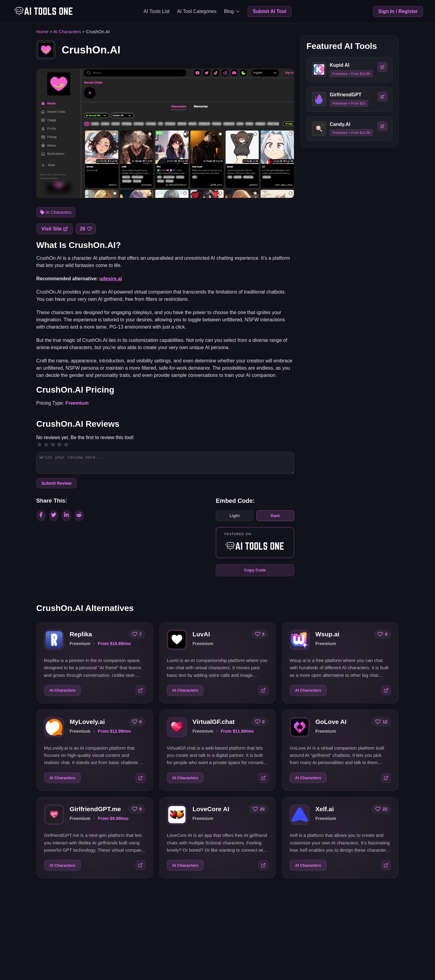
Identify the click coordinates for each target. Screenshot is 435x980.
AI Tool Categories (197, 11)
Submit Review (56, 485)
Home (42, 32)
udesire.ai (111, 279)
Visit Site (55, 229)
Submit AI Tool (270, 11)
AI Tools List (156, 11)
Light (234, 518)
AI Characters (67, 32)
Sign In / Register (398, 11)
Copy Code (255, 574)
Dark (275, 518)
